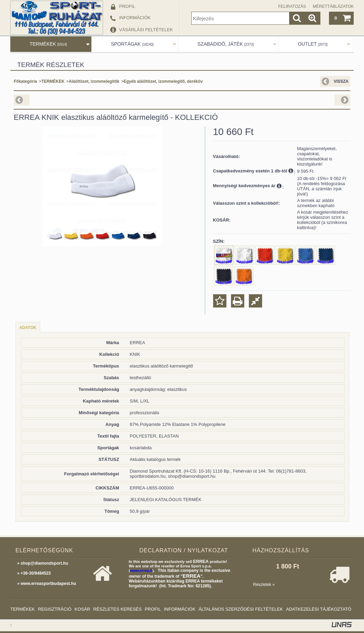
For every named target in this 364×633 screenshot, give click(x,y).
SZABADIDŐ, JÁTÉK (226, 44)
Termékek (23, 609)
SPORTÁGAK (132, 44)
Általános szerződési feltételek (241, 609)
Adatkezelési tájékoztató (319, 609)
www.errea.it (141, 570)
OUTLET (313, 44)
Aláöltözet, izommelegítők (94, 81)
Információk (180, 609)
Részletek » (264, 585)
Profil (153, 609)
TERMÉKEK (48, 44)
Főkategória (25, 81)
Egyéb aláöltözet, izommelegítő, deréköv (163, 81)
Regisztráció (55, 609)
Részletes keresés (118, 609)
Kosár (82, 609)
